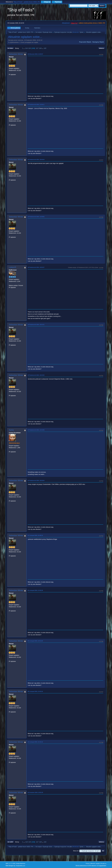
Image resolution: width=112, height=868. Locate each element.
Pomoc (88, 863)
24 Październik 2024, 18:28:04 (36, 480)
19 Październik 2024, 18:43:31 (36, 325)
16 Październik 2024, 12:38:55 (36, 217)
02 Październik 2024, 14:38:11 (36, 105)
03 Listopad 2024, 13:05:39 (35, 590)
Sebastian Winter (16, 54)
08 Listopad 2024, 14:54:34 (35, 691)
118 (40, 48)
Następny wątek (98, 42)
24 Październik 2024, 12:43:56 (36, 430)
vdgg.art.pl (74, 23)
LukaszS (12, 267)
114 (26, 48)
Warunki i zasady (95, 863)
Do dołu (10, 48)
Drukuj (102, 48)
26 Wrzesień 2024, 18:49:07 (35, 54)
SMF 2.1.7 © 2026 (10, 863)
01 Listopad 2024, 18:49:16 (35, 535)
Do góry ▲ (104, 863)
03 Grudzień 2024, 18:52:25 (35, 792)
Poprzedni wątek (85, 42)
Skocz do (76, 851)
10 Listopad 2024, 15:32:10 (35, 742)
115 (30, 48)
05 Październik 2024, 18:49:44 (36, 160)
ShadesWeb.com (21, 866)
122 (45, 48)
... (24, 48)
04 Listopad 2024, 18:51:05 (35, 641)
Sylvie (81, 32)
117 (37, 48)
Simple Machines (21, 863)
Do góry (10, 842)
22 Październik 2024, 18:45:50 (36, 375)
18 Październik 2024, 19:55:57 (36, 267)
